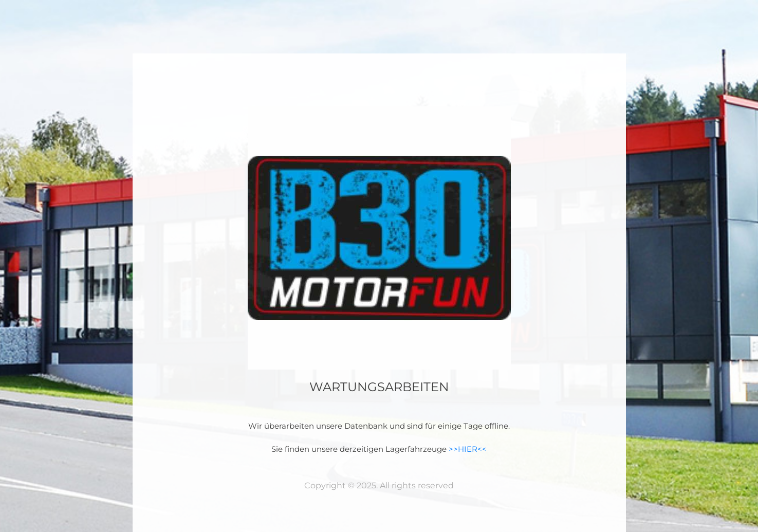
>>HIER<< (468, 449)
